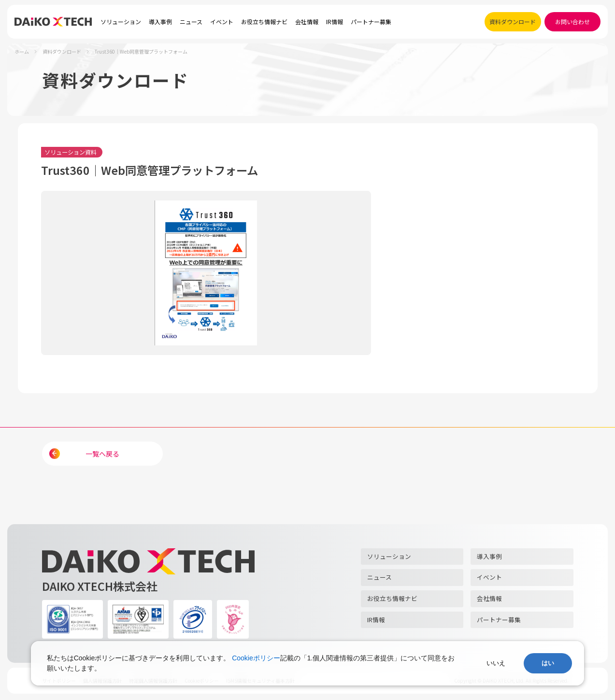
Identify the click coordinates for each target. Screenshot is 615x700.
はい (548, 663)
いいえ (496, 663)
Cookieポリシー (256, 658)
